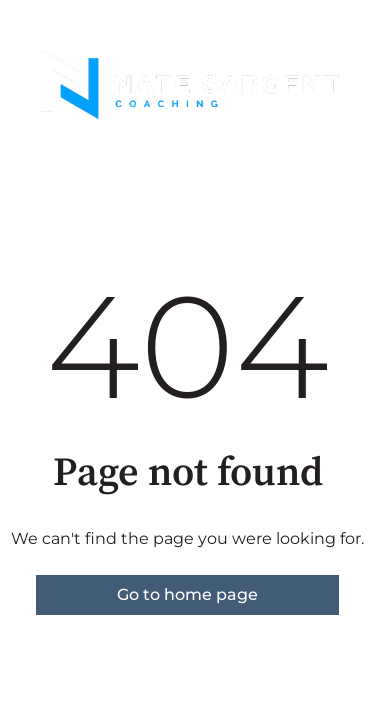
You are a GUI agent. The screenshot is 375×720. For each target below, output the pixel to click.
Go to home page (187, 594)
